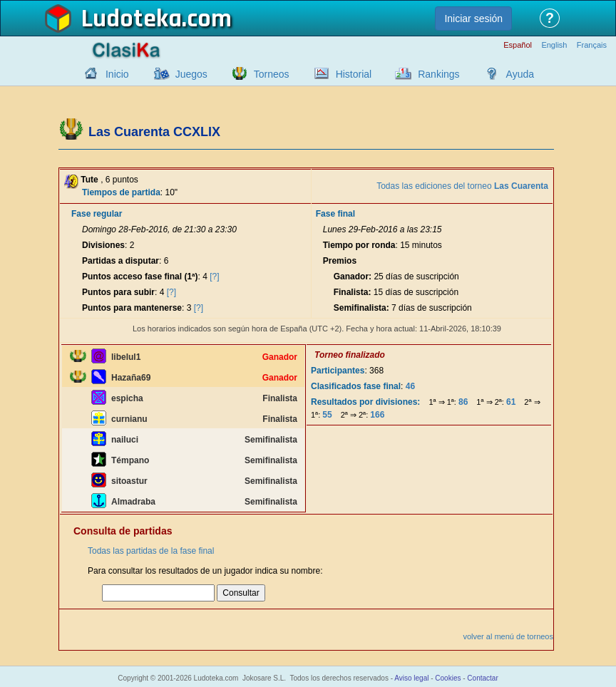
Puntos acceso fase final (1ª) (140, 277)
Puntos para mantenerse (132, 308)
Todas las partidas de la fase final (151, 551)
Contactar (482, 678)
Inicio (117, 74)
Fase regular (97, 214)
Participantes (338, 371)
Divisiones (103, 245)
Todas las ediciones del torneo (462, 186)
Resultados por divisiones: (365, 402)
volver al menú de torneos (508, 636)
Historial (354, 74)
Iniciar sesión (473, 19)
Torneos (272, 74)
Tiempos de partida (121, 192)
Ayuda (520, 74)
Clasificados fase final (356, 386)
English (554, 45)
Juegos (191, 74)
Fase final (335, 214)
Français (592, 45)
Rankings (438, 74)
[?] (214, 277)
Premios (340, 261)
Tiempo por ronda (359, 245)
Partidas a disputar (120, 261)
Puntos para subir (118, 292)
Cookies (448, 678)
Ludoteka (132, 19)
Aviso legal (411, 678)
